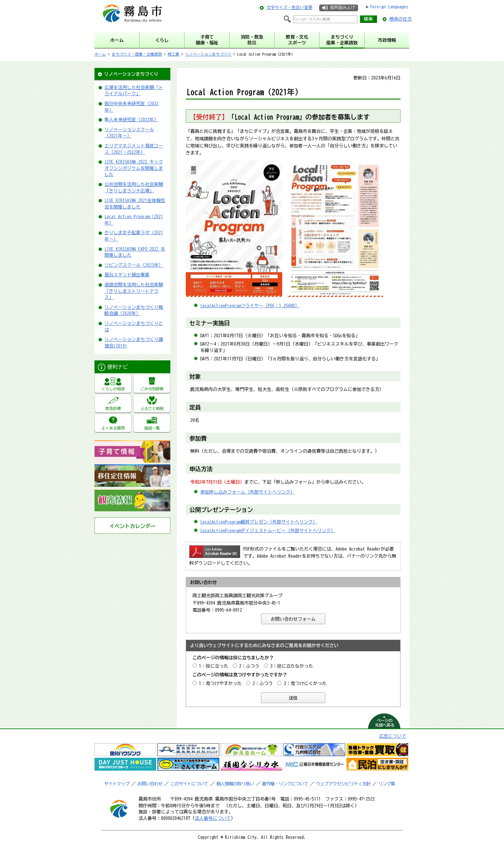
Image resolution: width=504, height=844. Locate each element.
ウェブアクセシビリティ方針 (343, 784)
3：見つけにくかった (305, 683)
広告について (393, 736)
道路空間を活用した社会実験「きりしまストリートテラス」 (134, 291)
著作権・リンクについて (285, 784)
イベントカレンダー (132, 526)
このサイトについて (189, 784)
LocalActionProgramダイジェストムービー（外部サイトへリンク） (268, 531)
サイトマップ (117, 784)
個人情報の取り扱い (235, 784)
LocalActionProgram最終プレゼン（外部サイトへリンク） (259, 522)
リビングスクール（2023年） (134, 265)
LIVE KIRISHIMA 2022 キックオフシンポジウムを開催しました (134, 168)
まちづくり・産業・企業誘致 (137, 54)
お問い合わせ (150, 784)
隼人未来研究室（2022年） (131, 120)
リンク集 (387, 784)
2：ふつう (249, 666)
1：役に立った (214, 666)
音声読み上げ (342, 8)
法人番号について (213, 818)
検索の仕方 (401, 19)
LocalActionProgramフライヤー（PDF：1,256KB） (250, 306)
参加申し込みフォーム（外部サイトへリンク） (248, 492)
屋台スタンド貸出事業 (127, 275)
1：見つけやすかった (220, 683)
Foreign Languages (389, 7)
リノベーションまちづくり (208, 54)
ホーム (100, 54)
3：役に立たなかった (292, 666)
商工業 (174, 54)
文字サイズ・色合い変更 (289, 8)
